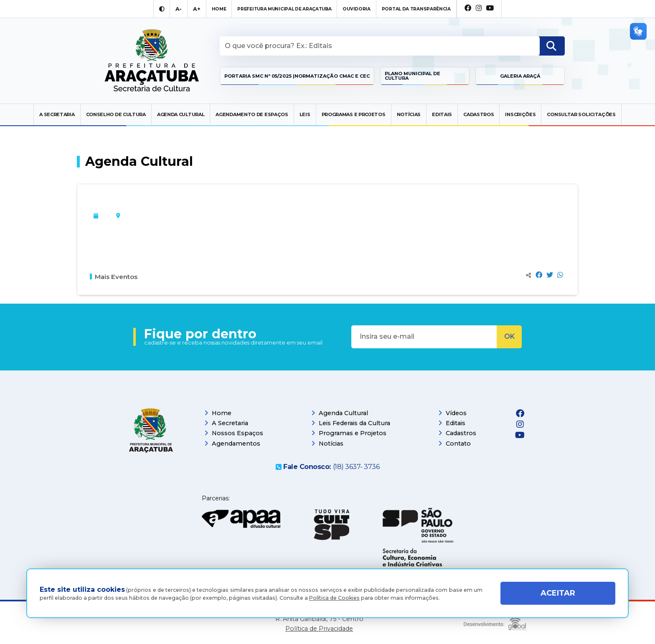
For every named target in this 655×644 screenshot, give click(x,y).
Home (218, 413)
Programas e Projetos (354, 114)
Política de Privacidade (319, 629)
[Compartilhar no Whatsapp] (560, 275)
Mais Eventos (114, 277)
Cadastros (479, 114)
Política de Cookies (334, 598)
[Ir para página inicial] (152, 61)
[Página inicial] (151, 434)
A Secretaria (226, 423)
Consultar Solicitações (581, 114)
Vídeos (452, 413)
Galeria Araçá (520, 76)
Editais (442, 114)
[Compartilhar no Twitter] (550, 275)
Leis (305, 114)
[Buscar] (551, 46)
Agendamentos (232, 444)
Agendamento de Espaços (252, 114)
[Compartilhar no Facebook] (539, 275)
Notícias (409, 114)
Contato (454, 444)
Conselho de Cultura (116, 114)
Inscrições (520, 114)
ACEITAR (558, 593)
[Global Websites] (495, 622)
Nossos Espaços (234, 433)
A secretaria (57, 114)
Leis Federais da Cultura (351, 423)
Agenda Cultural (181, 114)
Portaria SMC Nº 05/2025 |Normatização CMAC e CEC (297, 76)
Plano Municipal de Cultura (413, 76)
